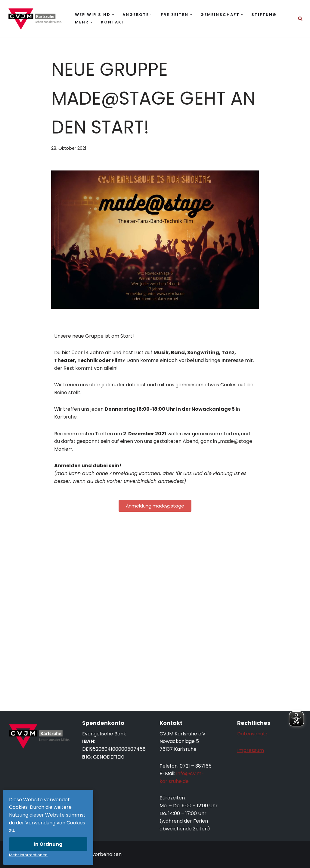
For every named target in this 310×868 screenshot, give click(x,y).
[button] (113, 15)
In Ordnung (48, 844)
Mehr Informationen (28, 855)
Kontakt (113, 22)
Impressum (251, 750)
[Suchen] (300, 18)
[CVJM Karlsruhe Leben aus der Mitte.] (35, 18)
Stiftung (264, 15)
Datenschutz (252, 734)
